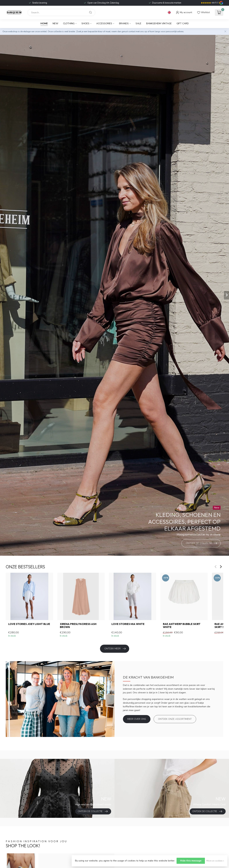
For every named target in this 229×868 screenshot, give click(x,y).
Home (44, 23)
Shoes (85, 23)
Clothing (69, 23)
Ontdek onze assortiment (175, 719)
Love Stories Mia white (128, 624)
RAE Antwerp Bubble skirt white (182, 626)
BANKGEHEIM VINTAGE (159, 23)
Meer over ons (137, 719)
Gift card (183, 23)
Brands (124, 23)
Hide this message (191, 861)
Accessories (104, 23)
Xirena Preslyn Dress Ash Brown (78, 626)
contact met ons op (138, 31)
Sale (138, 23)
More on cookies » (215, 861)
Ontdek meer (115, 649)
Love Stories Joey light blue (29, 624)
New (55, 23)
